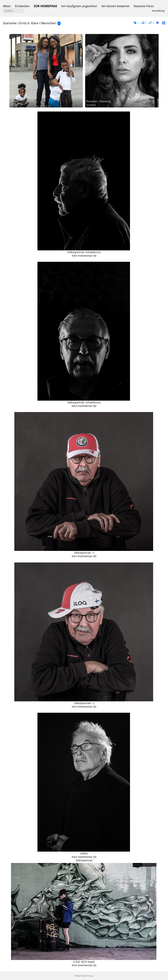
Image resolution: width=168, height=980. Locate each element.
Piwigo (90, 976)
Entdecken (22, 6)
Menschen (48, 23)
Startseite (10, 23)
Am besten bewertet (115, 6)
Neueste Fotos (144, 6)
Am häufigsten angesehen (79, 6)
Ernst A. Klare (29, 23)
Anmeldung (158, 11)
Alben (7, 6)
